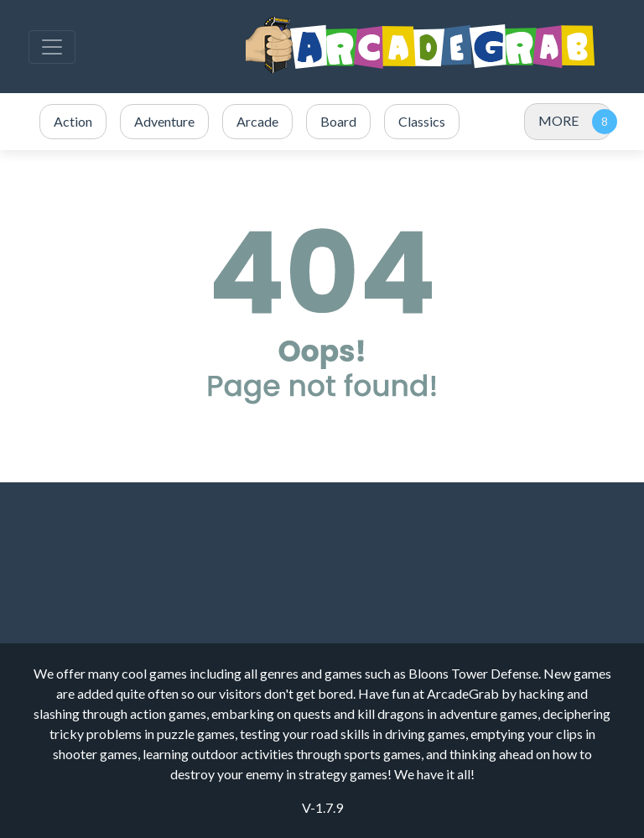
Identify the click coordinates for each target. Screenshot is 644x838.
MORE (558, 120)
